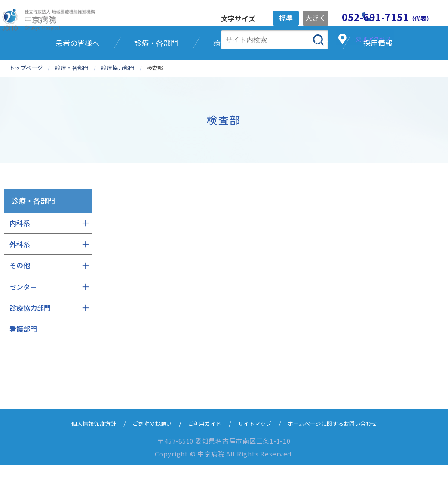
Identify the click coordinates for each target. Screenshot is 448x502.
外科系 (20, 281)
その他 (20, 302)
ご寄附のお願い (143, 460)
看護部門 (23, 365)
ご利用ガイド (202, 460)
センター (23, 323)
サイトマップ (257, 460)
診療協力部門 (30, 344)
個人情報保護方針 (79, 460)
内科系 (20, 259)
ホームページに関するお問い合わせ (344, 460)
